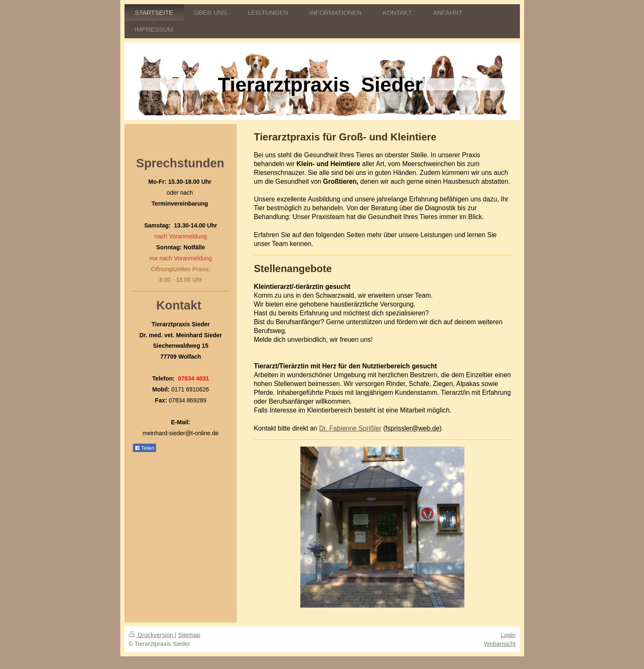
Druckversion (152, 635)
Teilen (144, 448)
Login (508, 635)
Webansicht (500, 644)
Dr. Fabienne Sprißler (350, 428)
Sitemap (189, 635)
